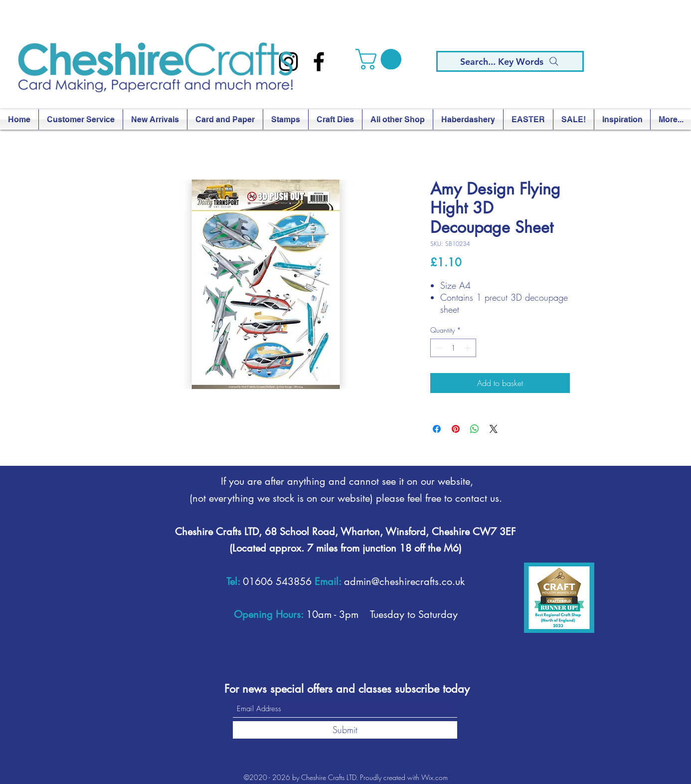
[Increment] (468, 348)
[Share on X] (494, 429)
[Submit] (345, 730)
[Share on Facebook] (437, 429)
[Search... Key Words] (510, 61)
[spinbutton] (453, 348)
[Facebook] (319, 62)
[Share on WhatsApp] (475, 429)
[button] (381, 59)
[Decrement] (438, 348)
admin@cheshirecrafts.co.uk (404, 582)
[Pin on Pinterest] (456, 429)
